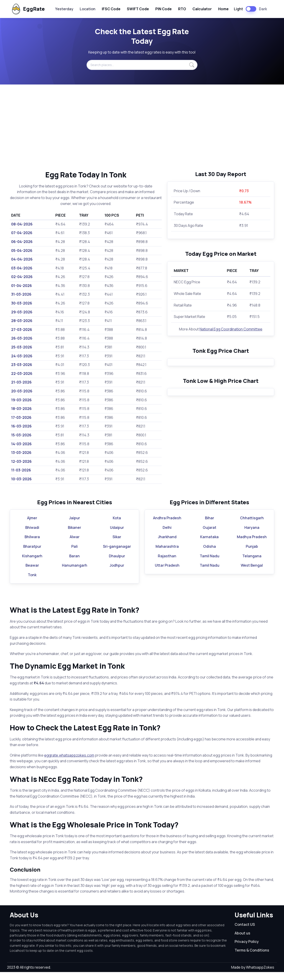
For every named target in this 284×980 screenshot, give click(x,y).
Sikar (117, 545)
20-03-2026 (22, 391)
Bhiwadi (32, 535)
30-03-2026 (22, 303)
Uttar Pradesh (167, 573)
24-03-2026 (22, 356)
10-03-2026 (21, 479)
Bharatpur (32, 554)
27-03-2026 (22, 330)
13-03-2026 (21, 453)
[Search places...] (142, 65)
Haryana (252, 535)
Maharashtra (167, 554)
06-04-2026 (22, 242)
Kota (117, 526)
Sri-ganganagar (117, 554)
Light (238, 9)
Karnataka (209, 545)
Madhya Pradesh (252, 545)
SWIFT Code (138, 9)
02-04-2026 (22, 277)
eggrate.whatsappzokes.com (69, 763)
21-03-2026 (21, 382)
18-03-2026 (21, 409)
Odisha (210, 554)
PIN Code (164, 9)
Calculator (202, 9)
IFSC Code (111, 9)
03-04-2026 (22, 268)
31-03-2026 (21, 294)
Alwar (75, 545)
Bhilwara (32, 545)
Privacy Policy (247, 949)
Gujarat (210, 535)
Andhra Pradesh (167, 526)
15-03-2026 (21, 435)
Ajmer (32, 526)
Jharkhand (167, 545)
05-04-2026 (22, 251)
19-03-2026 (21, 400)
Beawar (32, 573)
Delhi (167, 535)
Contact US (245, 932)
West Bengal (252, 573)
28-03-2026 (22, 321)
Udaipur (117, 535)
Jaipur (74, 526)
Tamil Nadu (210, 564)
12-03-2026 (21, 461)
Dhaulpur (117, 564)
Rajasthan (167, 564)
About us (242, 941)
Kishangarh (32, 564)
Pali (74, 554)
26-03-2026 (22, 338)
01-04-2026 (22, 286)
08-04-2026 (22, 224)
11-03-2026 (21, 470)
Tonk (32, 583)
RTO (182, 9)
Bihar (210, 526)
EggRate (28, 9)
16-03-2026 (21, 426)
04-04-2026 (22, 259)
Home (223, 9)
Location (88, 9)
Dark (263, 9)
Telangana (252, 564)
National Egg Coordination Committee (231, 329)
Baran (74, 564)
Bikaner (74, 535)
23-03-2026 (22, 365)
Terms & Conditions (252, 958)
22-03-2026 (22, 374)
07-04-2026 (22, 233)
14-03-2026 (21, 444)
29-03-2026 (22, 312)
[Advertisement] (142, 127)
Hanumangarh (75, 573)
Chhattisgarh (252, 526)
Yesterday (64, 9)
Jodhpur (117, 573)
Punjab (252, 554)
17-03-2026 (21, 417)
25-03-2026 (22, 347)
